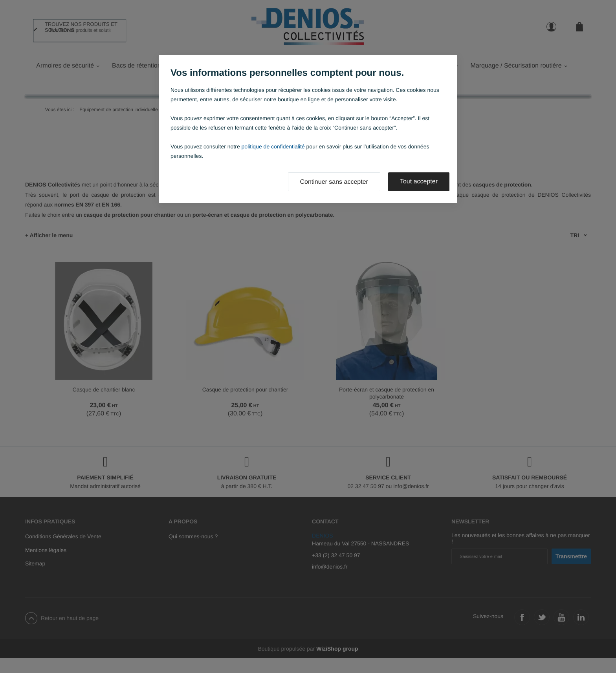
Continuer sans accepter (334, 182)
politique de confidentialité (273, 146)
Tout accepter (419, 182)
